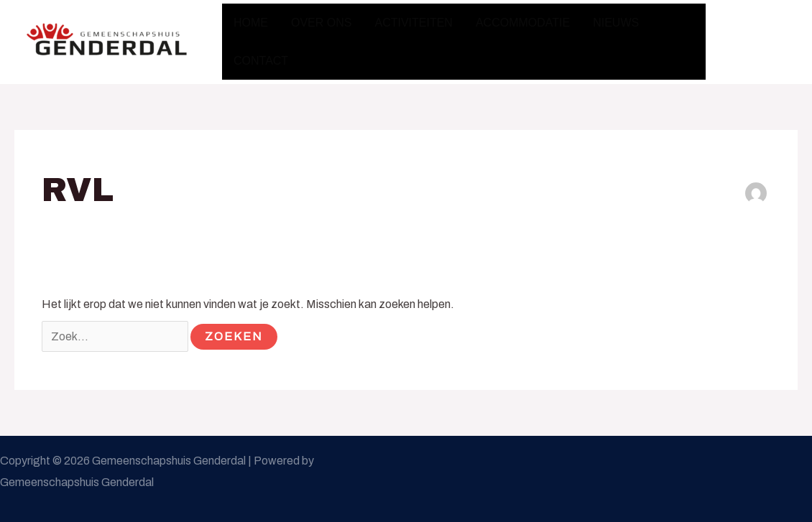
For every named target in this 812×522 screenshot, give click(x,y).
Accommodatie (523, 23)
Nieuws (616, 23)
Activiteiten (413, 23)
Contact (261, 61)
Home (251, 23)
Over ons (321, 23)
